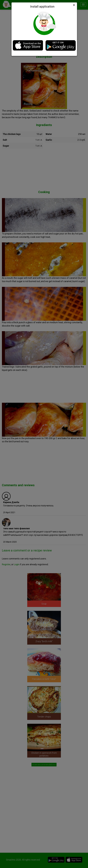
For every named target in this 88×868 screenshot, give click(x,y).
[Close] (74, 5)
